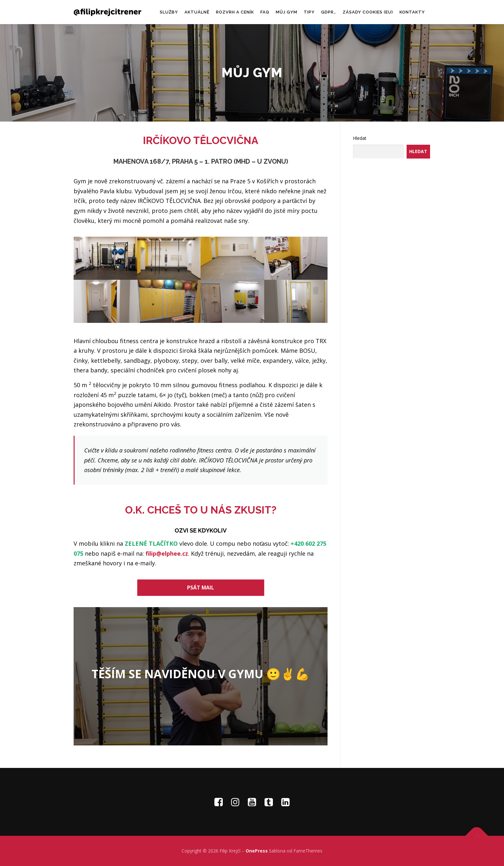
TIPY (309, 12)
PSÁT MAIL (201, 588)
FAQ (265, 12)
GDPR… (329, 12)
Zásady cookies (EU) (368, 12)
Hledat (360, 138)
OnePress (257, 851)
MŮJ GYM (287, 12)
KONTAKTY (412, 12)
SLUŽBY (169, 12)
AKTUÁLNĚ (197, 12)
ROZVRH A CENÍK (235, 12)
